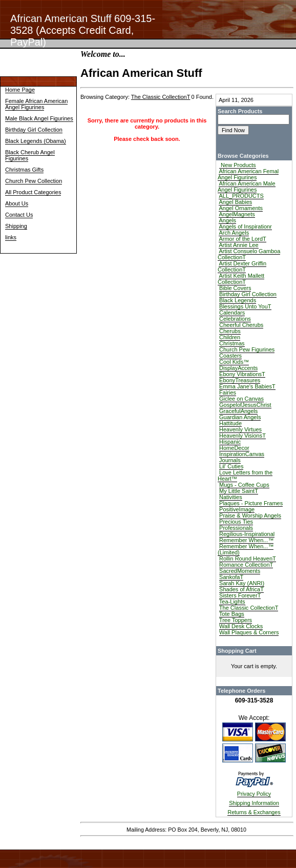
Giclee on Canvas (241, 399)
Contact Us (19, 215)
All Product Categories (33, 192)
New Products (238, 165)
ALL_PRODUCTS (241, 196)
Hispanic (230, 442)
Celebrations (235, 319)
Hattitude (230, 423)
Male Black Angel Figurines (39, 118)
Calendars (232, 313)
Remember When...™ (246, 540)
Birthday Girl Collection (34, 130)
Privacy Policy (254, 794)
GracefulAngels (238, 411)
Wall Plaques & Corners (249, 632)
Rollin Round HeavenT (248, 559)
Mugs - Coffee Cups (244, 485)
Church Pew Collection (34, 181)
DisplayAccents (238, 368)
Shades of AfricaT (241, 589)
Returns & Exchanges (254, 812)
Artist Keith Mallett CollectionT (241, 279)
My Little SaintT (239, 491)
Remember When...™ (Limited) (246, 549)
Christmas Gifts (24, 170)
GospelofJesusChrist (245, 405)
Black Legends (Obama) (36, 141)
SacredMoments (240, 571)
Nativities (231, 497)
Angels (227, 220)
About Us (17, 203)
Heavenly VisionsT (242, 436)
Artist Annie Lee (238, 245)
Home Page (20, 90)
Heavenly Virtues (240, 429)
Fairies (228, 392)
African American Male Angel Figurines (247, 187)
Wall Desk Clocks (241, 626)
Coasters (230, 356)
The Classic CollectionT (249, 608)
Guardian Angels (240, 417)
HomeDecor (234, 448)
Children (230, 337)
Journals (230, 460)
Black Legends (238, 300)
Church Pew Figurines (247, 349)
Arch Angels (234, 233)
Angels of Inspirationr (245, 226)
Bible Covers (235, 288)
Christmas (232, 343)
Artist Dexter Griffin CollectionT (242, 266)
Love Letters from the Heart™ (245, 476)
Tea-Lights (232, 602)
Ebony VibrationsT (242, 374)
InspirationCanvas (242, 454)
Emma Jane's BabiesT (247, 386)
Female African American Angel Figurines (36, 104)
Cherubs (230, 331)
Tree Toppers (236, 620)
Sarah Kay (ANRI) (242, 583)
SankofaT (231, 577)
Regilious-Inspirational (247, 534)
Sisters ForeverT (240, 595)
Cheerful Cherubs (241, 325)
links (11, 237)
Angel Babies (235, 202)
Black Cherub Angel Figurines (30, 155)
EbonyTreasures (240, 380)
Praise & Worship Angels (250, 515)
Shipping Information (254, 803)
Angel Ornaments (241, 208)
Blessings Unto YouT (245, 306)
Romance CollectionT (246, 565)
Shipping (16, 226)
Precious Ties (236, 522)
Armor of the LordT (242, 239)
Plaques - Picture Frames (251, 503)
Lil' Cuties (231, 466)
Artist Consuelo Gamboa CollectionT (249, 254)
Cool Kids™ (234, 362)
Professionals (236, 528)
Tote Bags (232, 614)
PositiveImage (237, 509)
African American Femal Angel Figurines (248, 174)
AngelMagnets (237, 214)
